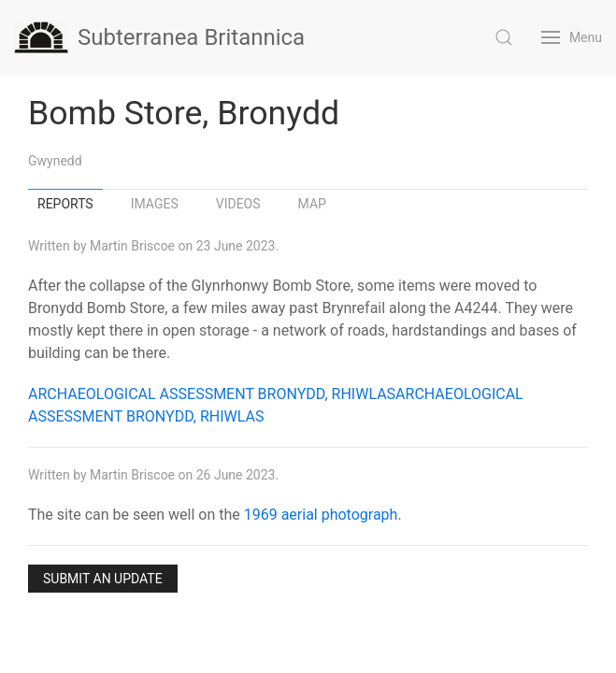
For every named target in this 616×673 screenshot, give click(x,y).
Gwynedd (55, 161)
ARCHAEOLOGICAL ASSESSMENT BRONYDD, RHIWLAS (212, 394)
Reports (65, 204)
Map (312, 204)
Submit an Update (103, 579)
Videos (238, 204)
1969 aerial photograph (321, 515)
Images (155, 204)
